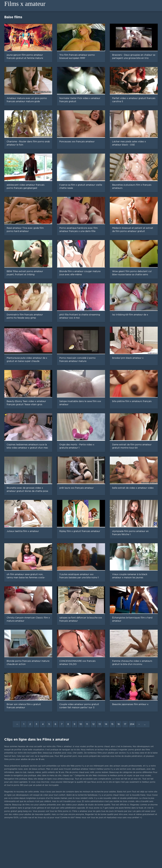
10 (81, 724)
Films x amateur (25, 4)
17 (125, 724)
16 (119, 724)
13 (100, 724)
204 (132, 724)
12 (93, 724)
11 (87, 724)
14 (106, 724)
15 (112, 724)
